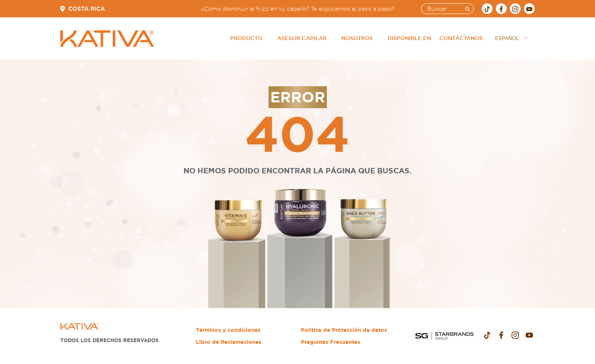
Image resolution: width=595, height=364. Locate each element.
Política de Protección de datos (344, 330)
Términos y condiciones (228, 330)
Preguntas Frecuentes (331, 342)
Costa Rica (87, 9)
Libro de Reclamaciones (229, 342)
